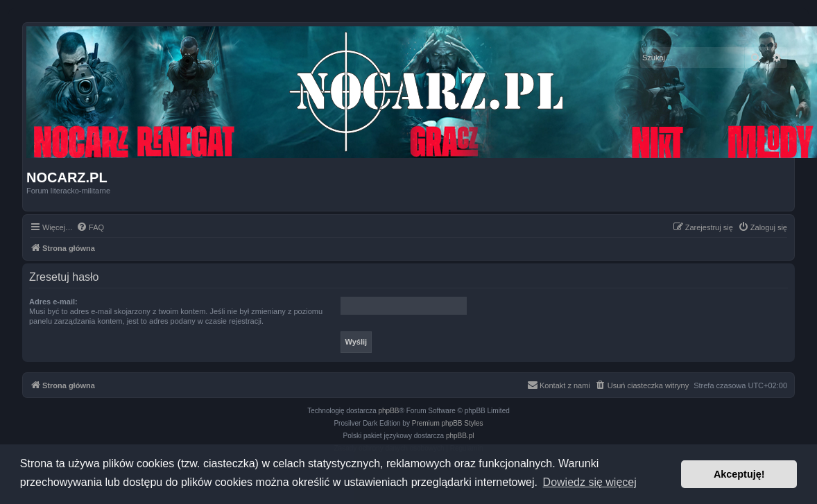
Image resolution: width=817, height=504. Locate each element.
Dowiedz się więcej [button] (590, 482)
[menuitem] (90, 227)
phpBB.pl (460, 436)
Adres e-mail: (53, 302)
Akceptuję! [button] (739, 474)
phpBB (389, 411)
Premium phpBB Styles (448, 423)
